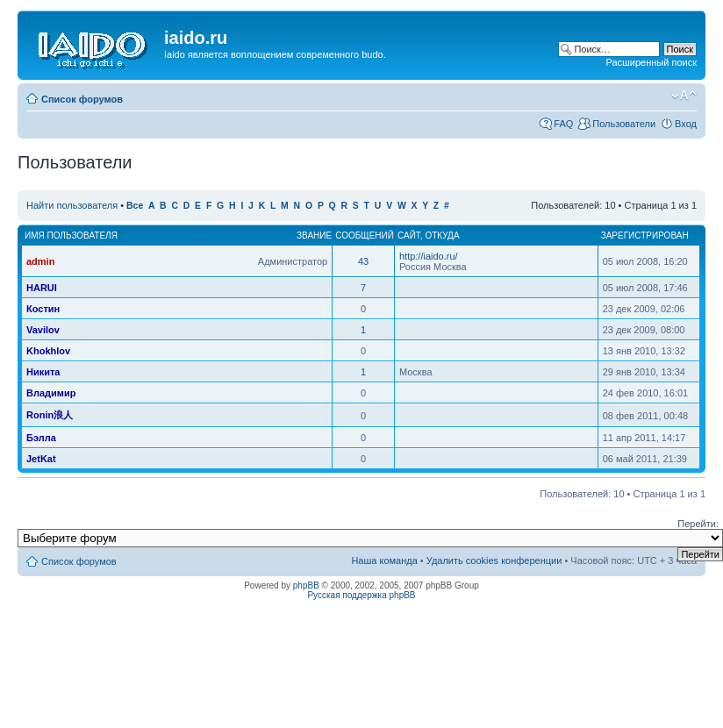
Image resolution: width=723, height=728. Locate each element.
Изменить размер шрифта (684, 96)
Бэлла (41, 438)
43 (363, 261)
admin (40, 261)
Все (135, 206)
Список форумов (82, 99)
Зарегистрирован (645, 236)
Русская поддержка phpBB (361, 595)
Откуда (442, 236)
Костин (43, 309)
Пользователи (624, 124)
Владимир (51, 393)
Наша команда (384, 560)
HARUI (42, 288)
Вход (686, 124)
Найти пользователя (72, 205)
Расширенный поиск (651, 62)
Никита (43, 372)
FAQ (563, 124)
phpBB (306, 585)
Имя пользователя (71, 236)
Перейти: (698, 524)
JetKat (41, 459)
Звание (314, 236)
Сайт (409, 236)
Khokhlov (48, 351)
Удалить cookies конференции (494, 560)
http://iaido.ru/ (429, 256)
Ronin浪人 (50, 415)
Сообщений (365, 236)
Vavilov (43, 330)
